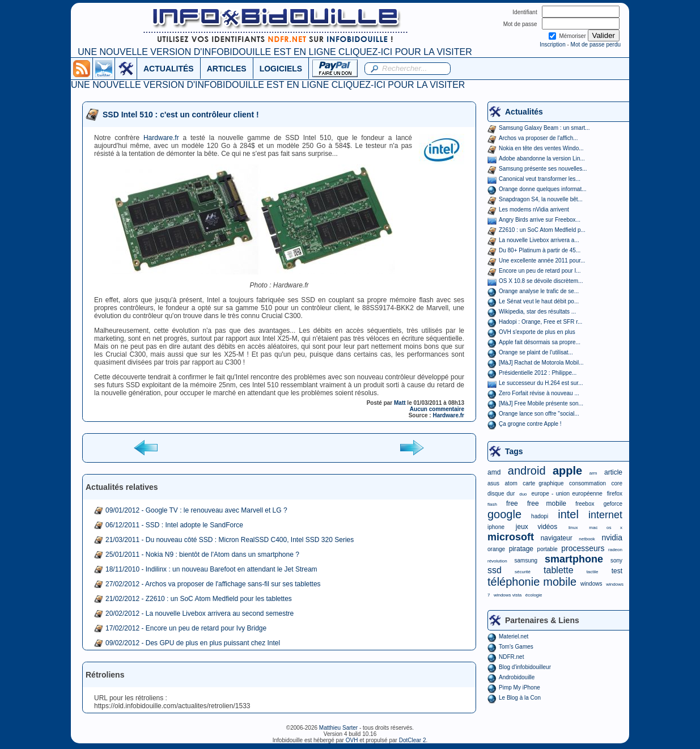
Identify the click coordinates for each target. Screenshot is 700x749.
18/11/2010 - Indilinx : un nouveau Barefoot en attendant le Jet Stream (211, 569)
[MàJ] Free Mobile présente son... (541, 403)
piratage (521, 549)
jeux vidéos (536, 527)
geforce (613, 504)
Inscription (553, 45)
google (504, 514)
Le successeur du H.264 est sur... (541, 383)
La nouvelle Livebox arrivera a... (539, 240)
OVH (352, 740)
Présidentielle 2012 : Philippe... (538, 373)
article (613, 472)
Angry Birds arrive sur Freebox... (540, 220)
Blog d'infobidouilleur (525, 667)
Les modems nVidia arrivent (534, 210)
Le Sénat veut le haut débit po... (539, 301)
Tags (514, 451)
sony (616, 560)
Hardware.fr (161, 138)
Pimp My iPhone (519, 687)
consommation (587, 483)
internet (605, 515)
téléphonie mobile (532, 582)
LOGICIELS (281, 69)
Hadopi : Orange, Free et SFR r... (540, 322)
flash (492, 504)
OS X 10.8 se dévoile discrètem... (541, 281)
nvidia (612, 538)
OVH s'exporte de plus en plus (537, 332)
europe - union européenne (567, 494)
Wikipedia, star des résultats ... (537, 312)
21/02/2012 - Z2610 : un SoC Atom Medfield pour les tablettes (199, 599)
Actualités (524, 112)
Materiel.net (514, 636)
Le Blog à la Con (520, 698)
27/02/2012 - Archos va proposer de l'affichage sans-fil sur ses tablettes (213, 584)
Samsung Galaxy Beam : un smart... (544, 128)
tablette (558, 570)
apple (567, 471)
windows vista (508, 595)
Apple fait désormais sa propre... (540, 342)
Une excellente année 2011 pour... (542, 261)
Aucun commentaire (437, 409)
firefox (615, 494)
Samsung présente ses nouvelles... (543, 169)
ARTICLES (227, 69)
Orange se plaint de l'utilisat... (536, 352)
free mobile (547, 503)
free (512, 503)
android (527, 471)
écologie (534, 595)
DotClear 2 (413, 740)
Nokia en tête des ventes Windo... (541, 148)
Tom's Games (516, 647)
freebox (585, 504)
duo (523, 494)
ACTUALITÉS (169, 69)
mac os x (606, 528)
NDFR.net (511, 657)
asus (493, 483)
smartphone (574, 559)
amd (494, 472)
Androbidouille (517, 677)
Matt (400, 403)
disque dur (501, 494)
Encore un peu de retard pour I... (540, 271)
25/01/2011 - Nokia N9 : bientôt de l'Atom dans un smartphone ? (202, 555)
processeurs (583, 548)
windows (591, 584)
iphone (496, 527)
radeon (615, 550)
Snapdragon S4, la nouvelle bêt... (541, 199)
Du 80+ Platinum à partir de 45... (540, 250)
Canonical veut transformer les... (540, 179)
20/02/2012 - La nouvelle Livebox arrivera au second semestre (200, 613)
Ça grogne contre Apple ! (530, 424)
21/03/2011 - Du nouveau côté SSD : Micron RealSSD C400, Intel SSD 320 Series (230, 540)
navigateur (557, 538)
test (617, 571)
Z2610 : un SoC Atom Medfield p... (542, 230)
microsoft (511, 537)
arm (593, 473)
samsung (526, 560)
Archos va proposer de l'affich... (538, 138)
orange (496, 549)
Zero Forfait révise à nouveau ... (539, 393)
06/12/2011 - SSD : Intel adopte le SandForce (174, 525)
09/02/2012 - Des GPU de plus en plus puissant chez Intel (193, 643)
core (617, 483)
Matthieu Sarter (338, 728)
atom (511, 483)
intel (568, 514)
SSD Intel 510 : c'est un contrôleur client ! (181, 115)
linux (573, 528)
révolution (497, 561)
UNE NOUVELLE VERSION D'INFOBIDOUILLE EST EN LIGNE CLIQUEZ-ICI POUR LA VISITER (275, 52)
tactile (593, 572)
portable (548, 549)
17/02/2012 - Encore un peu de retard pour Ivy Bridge (186, 628)
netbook (587, 539)
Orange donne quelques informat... (543, 189)
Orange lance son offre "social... (539, 414)
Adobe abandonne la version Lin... (542, 158)
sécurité (523, 572)
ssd (495, 570)
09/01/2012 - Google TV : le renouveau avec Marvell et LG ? (196, 510)
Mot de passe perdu (596, 45)
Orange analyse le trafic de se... (539, 291)
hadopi (540, 516)
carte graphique (543, 483)
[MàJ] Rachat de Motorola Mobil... (541, 363)
